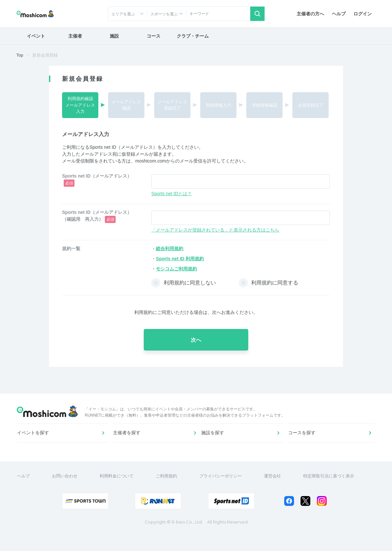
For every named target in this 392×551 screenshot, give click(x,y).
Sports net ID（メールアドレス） (97, 180)
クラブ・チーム (193, 36)
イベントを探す (36, 444)
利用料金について (120, 494)
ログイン (363, 14)
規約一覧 (71, 249)
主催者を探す (128, 444)
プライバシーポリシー (224, 494)
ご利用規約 (170, 494)
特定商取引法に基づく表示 (332, 494)
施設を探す (215, 444)
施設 (114, 36)
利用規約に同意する (275, 283)
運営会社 (276, 494)
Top (20, 55)
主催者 (75, 36)
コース (154, 36)
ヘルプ (339, 14)
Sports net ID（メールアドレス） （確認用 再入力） (99, 216)
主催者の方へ (310, 14)
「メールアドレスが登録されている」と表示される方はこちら (215, 230)
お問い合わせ (68, 494)
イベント (36, 36)
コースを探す (303, 444)
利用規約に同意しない (190, 283)
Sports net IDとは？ (171, 194)
